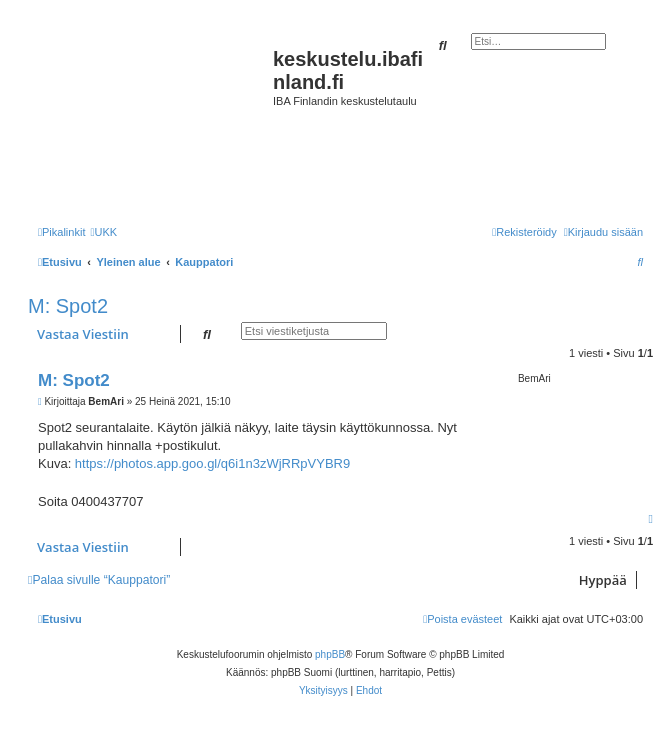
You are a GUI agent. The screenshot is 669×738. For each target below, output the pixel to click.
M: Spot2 (68, 306)
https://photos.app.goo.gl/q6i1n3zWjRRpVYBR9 (212, 463)
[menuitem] (103, 232)
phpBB (330, 654)
